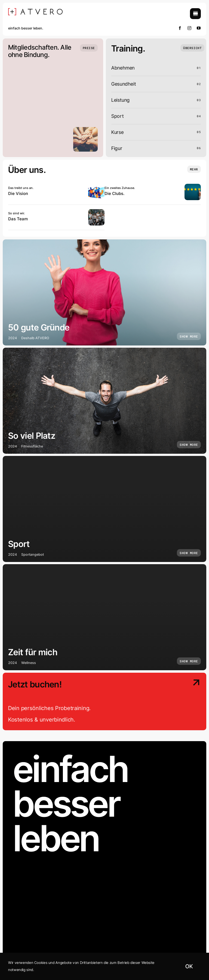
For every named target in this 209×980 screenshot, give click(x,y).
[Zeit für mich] (104, 617)
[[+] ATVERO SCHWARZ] (35, 10)
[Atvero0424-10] (96, 211)
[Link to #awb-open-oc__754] (195, 14)
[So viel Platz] (104, 401)
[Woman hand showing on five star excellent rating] (193, 186)
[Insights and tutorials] (194, 169)
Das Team (18, 219)
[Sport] (104, 509)
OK (189, 966)
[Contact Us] (178, 702)
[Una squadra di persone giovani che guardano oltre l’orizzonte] (96, 186)
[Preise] (89, 48)
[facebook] (180, 28)
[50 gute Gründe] (104, 292)
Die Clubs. (115, 193)
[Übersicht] (192, 48)
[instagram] (190, 28)
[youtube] (199, 28)
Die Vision (18, 193)
